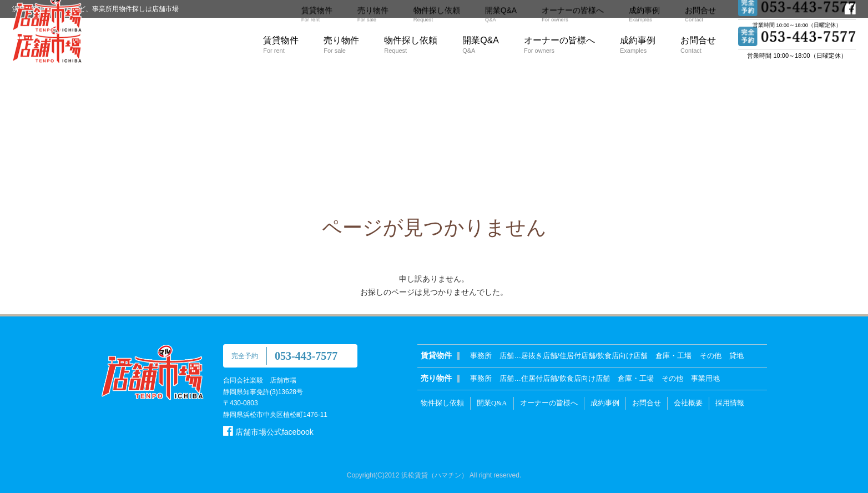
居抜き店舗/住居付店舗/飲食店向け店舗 (584, 356)
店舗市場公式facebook (268, 432)
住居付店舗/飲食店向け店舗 (566, 378)
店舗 (507, 356)
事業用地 (705, 378)
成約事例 (638, 45)
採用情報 (730, 403)
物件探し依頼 (411, 45)
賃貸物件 (281, 45)
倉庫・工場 (673, 356)
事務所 (481, 356)
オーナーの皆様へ (559, 45)
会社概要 (688, 403)
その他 (711, 356)
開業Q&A (481, 45)
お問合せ (698, 45)
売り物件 (341, 45)
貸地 (736, 356)
